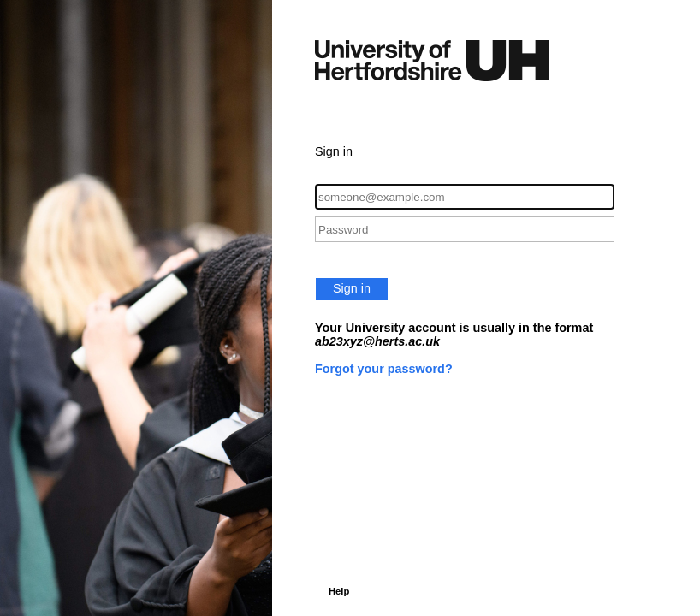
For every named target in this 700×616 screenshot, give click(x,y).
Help (339, 591)
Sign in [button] (352, 288)
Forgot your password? (384, 369)
